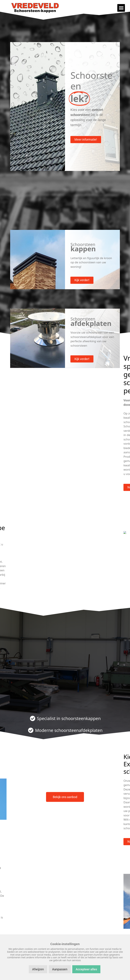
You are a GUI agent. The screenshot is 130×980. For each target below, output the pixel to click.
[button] (121, 8)
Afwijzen (38, 969)
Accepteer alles (86, 969)
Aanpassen (60, 969)
